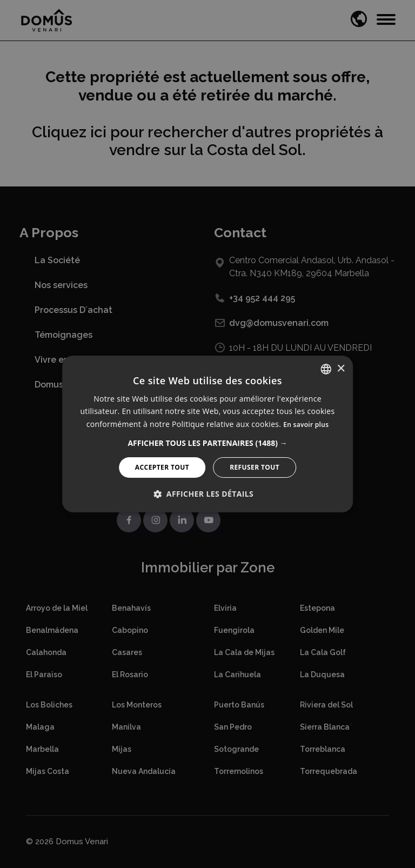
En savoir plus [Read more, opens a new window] (306, 425)
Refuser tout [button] (255, 467)
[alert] (207, 434)
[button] (207, 443)
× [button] (341, 368)
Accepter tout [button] (162, 467)
